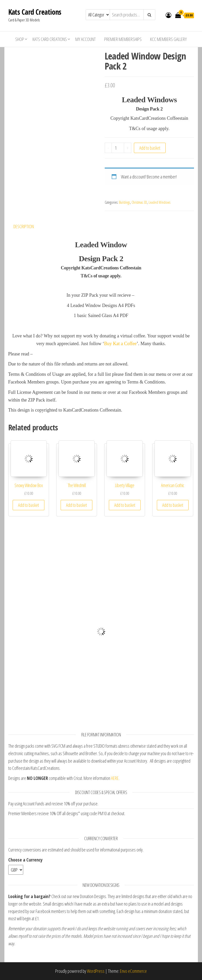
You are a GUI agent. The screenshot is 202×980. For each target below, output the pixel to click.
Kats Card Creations (35, 12)
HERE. (115, 778)
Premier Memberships (123, 39)
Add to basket (150, 148)
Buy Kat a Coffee (120, 344)
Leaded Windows (159, 202)
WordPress (96, 971)
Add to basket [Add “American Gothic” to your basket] (173, 505)
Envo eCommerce (133, 971)
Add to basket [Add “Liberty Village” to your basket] (125, 505)
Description (24, 226)
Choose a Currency (25, 860)
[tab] (27, 227)
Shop (20, 39)
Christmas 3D (139, 202)
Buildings (124, 202)
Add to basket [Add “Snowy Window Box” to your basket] (29, 505)
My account (86, 39)
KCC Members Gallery (168, 39)
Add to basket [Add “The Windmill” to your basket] (76, 505)
